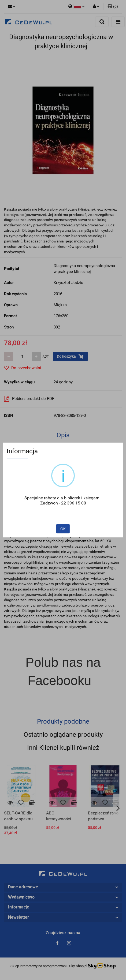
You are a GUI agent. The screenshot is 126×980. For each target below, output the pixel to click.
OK (63, 529)
